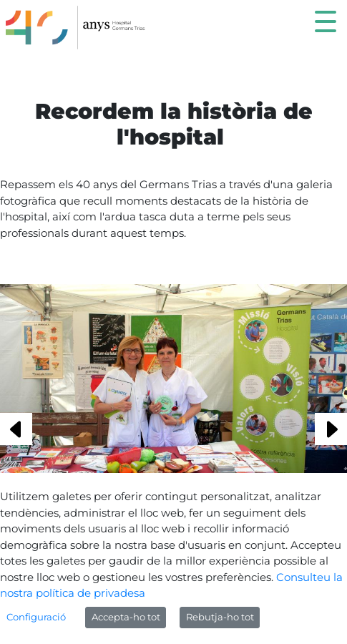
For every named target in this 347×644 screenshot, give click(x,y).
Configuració (36, 617)
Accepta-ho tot (126, 617)
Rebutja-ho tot (220, 617)
